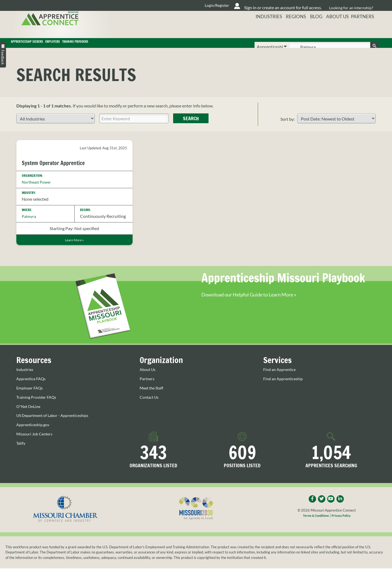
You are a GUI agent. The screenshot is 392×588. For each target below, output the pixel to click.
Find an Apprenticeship (285, 388)
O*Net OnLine (30, 415)
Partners (365, 28)
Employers (118, 47)
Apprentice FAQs (33, 388)
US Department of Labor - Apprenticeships (56, 424)
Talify (21, 452)
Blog (314, 28)
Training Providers (176, 47)
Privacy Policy (344, 525)
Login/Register (172, 5)
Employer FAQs (31, 397)
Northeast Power (38, 189)
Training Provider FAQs (38, 406)
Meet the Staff (153, 397)
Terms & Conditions (314, 525)
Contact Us (150, 406)
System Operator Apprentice (60, 171)
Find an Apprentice (281, 379)
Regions (291, 28)
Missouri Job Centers (36, 442)
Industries (263, 28)
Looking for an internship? (351, 5)
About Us (337, 28)
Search (191, 126)
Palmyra (30, 224)
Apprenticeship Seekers (53, 47)
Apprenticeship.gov (35, 433)
